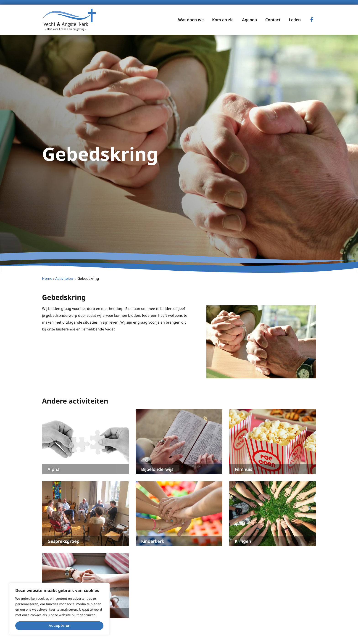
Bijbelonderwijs (157, 469)
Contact (273, 20)
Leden (295, 20)
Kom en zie (223, 20)
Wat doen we (191, 20)
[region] (59, 609)
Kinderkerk (153, 541)
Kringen (243, 541)
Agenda (249, 20)
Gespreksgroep (63, 541)
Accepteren (59, 626)
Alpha (54, 469)
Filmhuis (243, 469)
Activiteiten (65, 278)
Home (47, 278)
